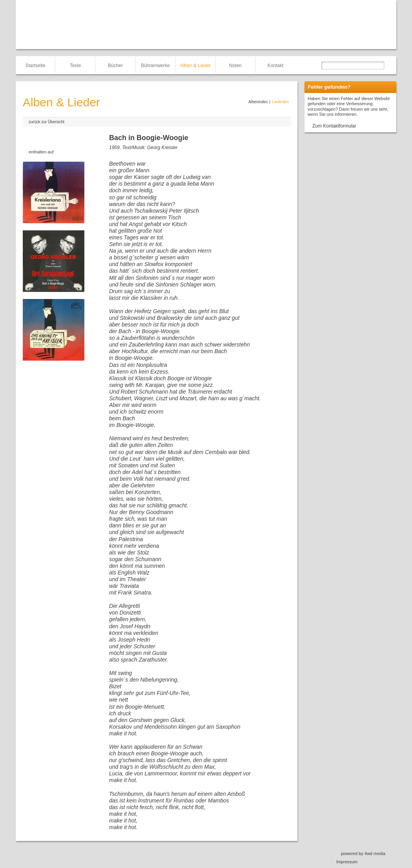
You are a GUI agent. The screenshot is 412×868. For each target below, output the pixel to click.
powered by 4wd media (363, 853)
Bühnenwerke (155, 66)
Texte (76, 66)
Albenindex (258, 102)
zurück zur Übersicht (46, 122)
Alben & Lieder (196, 66)
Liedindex (280, 102)
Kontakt (276, 66)
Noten (235, 66)
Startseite (36, 66)
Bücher (115, 66)
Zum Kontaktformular (334, 126)
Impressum (347, 862)
